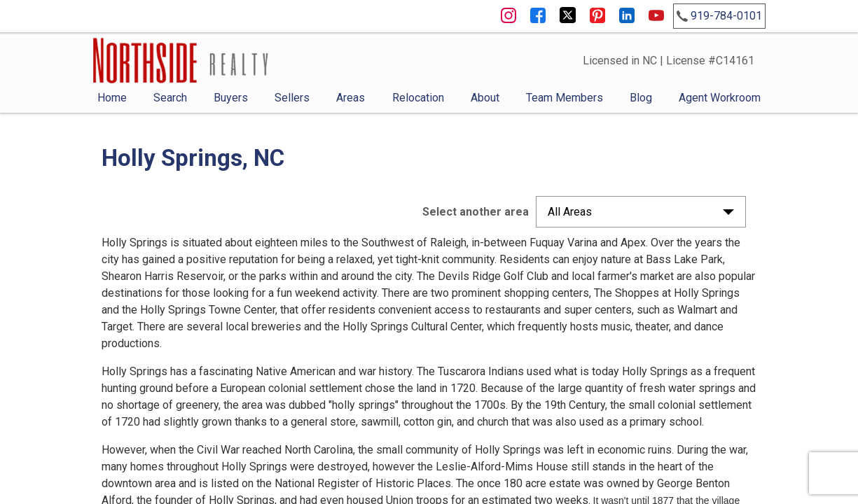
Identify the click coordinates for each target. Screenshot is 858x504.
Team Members (565, 98)
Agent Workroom (720, 98)
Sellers (292, 98)
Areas (351, 98)
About (485, 98)
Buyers (231, 98)
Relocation (418, 98)
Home (112, 98)
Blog (641, 98)
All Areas (570, 212)
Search (170, 98)
